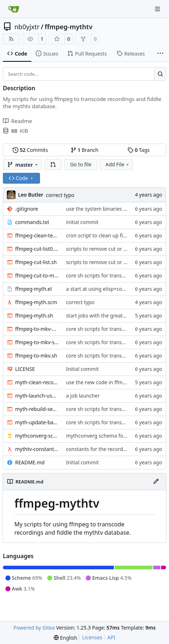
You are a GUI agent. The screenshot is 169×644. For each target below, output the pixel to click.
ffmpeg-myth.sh (34, 316)
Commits (30, 150)
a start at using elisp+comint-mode (107, 289)
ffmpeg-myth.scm (36, 302)
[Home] (14, 9)
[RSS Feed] (11, 39)
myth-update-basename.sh (37, 422)
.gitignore (27, 209)
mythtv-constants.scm (37, 449)
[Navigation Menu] (158, 9)
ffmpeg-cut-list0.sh (37, 249)
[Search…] (160, 74)
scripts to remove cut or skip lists (105, 249)
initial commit (82, 222)
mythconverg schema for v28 (100, 436)
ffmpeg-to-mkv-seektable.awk (37, 342)
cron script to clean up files (98, 235)
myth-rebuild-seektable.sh (37, 409)
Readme (17, 121)
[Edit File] (156, 482)
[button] (53, 165)
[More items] (160, 54)
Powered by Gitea (34, 628)
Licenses (92, 637)
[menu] (65, 638)
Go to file (81, 164)
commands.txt (32, 222)
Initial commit (82, 369)
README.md (30, 462)
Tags (139, 150)
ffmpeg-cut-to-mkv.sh (37, 275)
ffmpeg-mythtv (69, 27)
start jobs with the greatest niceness (109, 316)
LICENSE (25, 369)
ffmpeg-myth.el (34, 289)
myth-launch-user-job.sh (37, 396)
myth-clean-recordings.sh (37, 382)
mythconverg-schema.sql (37, 436)
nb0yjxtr (27, 27)
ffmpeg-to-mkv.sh (36, 356)
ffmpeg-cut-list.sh (36, 262)
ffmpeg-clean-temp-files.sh (37, 235)
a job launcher (83, 396)
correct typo (60, 195)
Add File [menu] (118, 164)
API (111, 637)
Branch (85, 150)
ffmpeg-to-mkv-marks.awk (37, 329)
